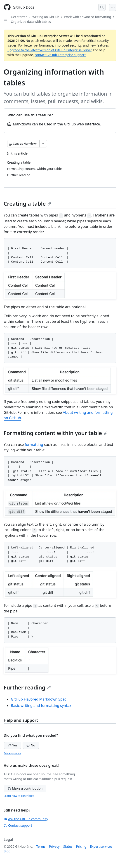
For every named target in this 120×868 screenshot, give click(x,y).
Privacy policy (12, 753)
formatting (34, 445)
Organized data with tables (31, 22)
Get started (19, 17)
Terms (41, 846)
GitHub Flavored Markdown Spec (39, 699)
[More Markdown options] (43, 144)
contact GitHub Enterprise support (60, 55)
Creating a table (27, 203)
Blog (7, 851)
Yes (13, 745)
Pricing (81, 846)
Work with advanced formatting (87, 17)
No (31, 745)
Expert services (101, 846)
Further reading (27, 687)
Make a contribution (25, 788)
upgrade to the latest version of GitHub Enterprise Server (49, 50)
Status (68, 846)
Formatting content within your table (55, 433)
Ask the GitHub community (26, 819)
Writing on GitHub (46, 17)
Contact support (18, 825)
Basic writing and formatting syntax (41, 706)
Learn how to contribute (19, 796)
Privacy (54, 846)
